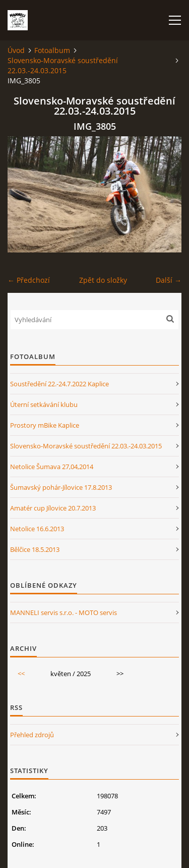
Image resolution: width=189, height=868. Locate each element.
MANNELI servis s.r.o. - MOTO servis (64, 612)
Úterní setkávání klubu (44, 404)
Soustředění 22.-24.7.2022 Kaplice (59, 384)
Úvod (16, 50)
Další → (169, 280)
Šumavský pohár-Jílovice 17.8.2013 (61, 487)
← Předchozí (29, 280)
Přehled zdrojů (32, 735)
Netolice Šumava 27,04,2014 (52, 467)
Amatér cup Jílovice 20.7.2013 (53, 508)
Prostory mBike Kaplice (45, 425)
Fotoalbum (52, 50)
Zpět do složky (103, 280)
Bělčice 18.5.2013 (35, 549)
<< (21, 674)
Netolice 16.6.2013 (37, 529)
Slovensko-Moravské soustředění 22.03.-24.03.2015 (63, 65)
